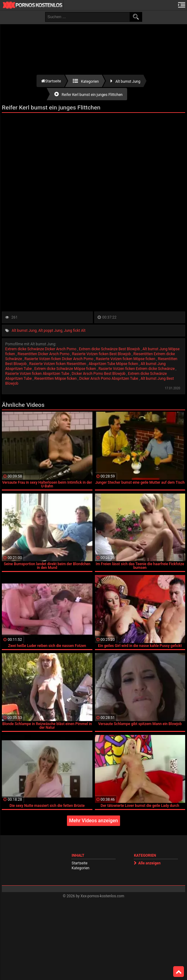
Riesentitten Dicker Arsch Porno (44, 354)
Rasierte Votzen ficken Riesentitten (58, 364)
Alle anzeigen (149, 863)
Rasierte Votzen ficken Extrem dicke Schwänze (137, 369)
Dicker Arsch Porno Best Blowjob (99, 374)
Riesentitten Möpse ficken (56, 379)
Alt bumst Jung (24, 331)
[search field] (88, 17)
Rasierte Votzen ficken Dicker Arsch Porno (59, 359)
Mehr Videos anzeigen (93, 821)
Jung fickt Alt (75, 331)
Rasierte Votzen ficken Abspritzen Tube (38, 374)
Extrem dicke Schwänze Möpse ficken (66, 369)
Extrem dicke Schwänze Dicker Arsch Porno (41, 349)
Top (179, 972)
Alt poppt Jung (50, 331)
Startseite (80, 863)
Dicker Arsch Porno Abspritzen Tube (109, 379)
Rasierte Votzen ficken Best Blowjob (102, 354)
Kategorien (80, 868)
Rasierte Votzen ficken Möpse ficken (126, 359)
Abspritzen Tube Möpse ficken (114, 364)
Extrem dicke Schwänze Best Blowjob (110, 349)
